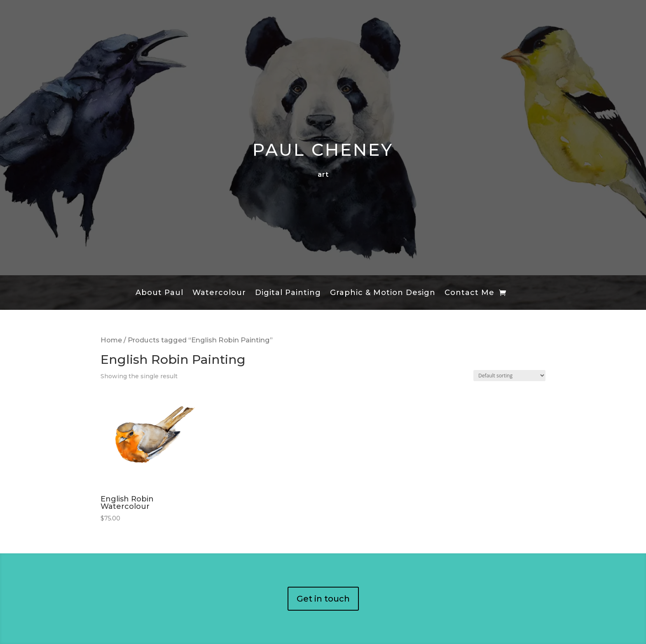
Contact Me (469, 293)
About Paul (159, 293)
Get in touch (323, 599)
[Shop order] (509, 376)
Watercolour (219, 293)
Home (111, 340)
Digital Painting (288, 293)
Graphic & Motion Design (383, 293)
